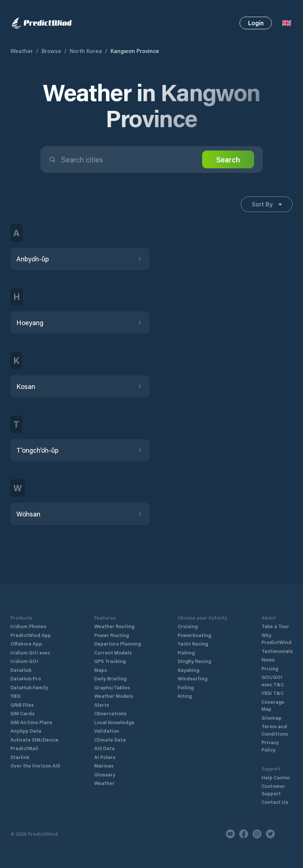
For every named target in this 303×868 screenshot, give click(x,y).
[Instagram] (257, 834)
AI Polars (105, 757)
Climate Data (110, 740)
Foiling (186, 687)
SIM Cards (22, 713)
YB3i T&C (273, 693)
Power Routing (111, 635)
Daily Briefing (110, 678)
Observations (110, 713)
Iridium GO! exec (30, 652)
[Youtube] (230, 834)
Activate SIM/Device (34, 740)
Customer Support (273, 790)
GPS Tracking (110, 661)
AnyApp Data (26, 731)
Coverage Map (273, 705)
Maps (101, 670)
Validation (107, 731)
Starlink (20, 757)
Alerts (102, 705)
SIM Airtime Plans (31, 722)
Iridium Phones (28, 626)
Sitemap (271, 718)
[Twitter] (270, 834)
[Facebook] (244, 834)
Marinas (104, 765)
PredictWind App (31, 635)
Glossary (105, 774)
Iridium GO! (24, 661)
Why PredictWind (276, 639)
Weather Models (114, 696)
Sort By (267, 204)
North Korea (86, 51)
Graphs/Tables (112, 687)
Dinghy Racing (194, 661)
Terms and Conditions (275, 730)
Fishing (186, 652)
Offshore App (26, 643)
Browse (51, 51)
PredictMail (24, 748)
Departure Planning (118, 643)
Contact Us (275, 802)
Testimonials (277, 651)
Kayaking (188, 670)
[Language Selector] (287, 23)
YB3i (16, 696)
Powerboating (194, 635)
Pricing (270, 668)
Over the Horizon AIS (35, 765)
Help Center (276, 777)
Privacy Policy (270, 746)
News (268, 659)
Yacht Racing (193, 643)
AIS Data (104, 748)
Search (228, 159)
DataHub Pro (26, 678)
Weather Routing (114, 626)
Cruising (188, 626)
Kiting (185, 696)
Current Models (113, 652)
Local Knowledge (114, 722)
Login (256, 23)
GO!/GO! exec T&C (273, 681)
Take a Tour (275, 626)
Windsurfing (192, 678)
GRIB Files (22, 705)
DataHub (21, 670)
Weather (22, 51)
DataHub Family (29, 687)
